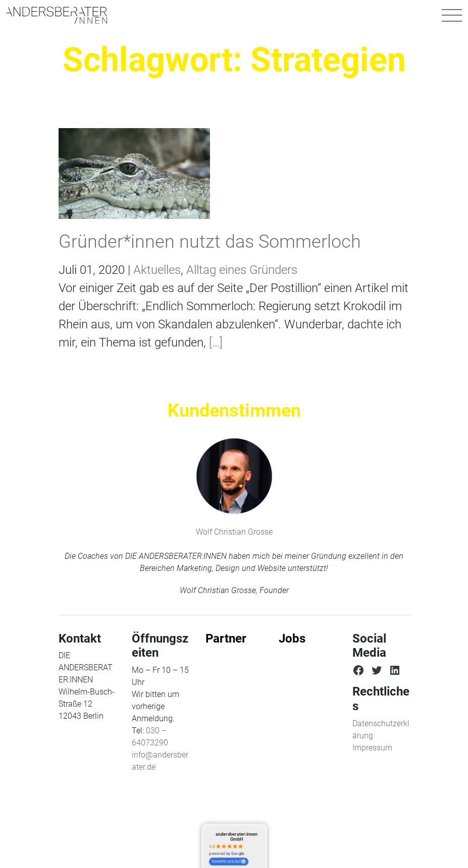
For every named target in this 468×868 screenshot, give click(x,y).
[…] (214, 342)
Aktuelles (157, 270)
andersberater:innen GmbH (237, 836)
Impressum (372, 748)
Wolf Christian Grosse (234, 532)
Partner (226, 639)
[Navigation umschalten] (452, 15)
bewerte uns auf (229, 861)
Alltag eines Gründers (242, 270)
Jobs (292, 639)
